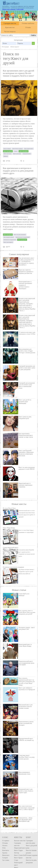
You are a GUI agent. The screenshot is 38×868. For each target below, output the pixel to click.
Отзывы (5, 843)
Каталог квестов (20, 841)
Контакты (6, 850)
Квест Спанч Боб (20, 855)
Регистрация (5, 47)
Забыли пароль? (15, 47)
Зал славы (6, 860)
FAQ (4, 848)
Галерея (5, 858)
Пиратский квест (20, 848)
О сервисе (6, 841)
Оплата (5, 845)
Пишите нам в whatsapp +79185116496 (13, 9)
